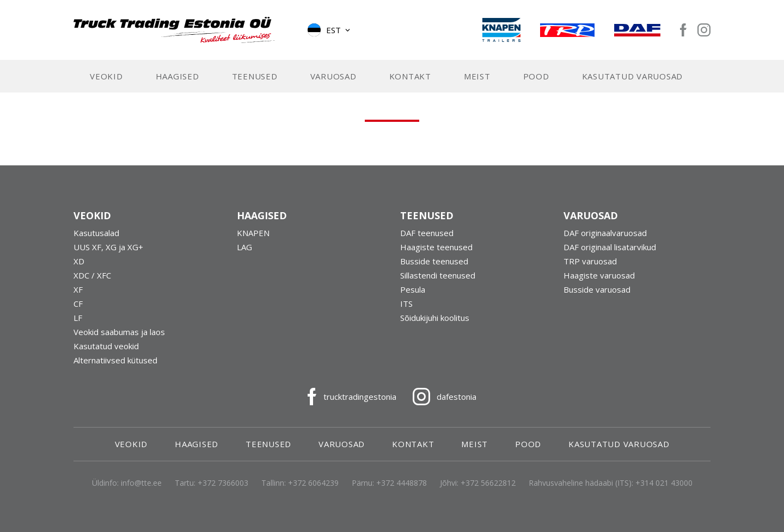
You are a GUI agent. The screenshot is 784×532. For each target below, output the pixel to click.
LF (78, 318)
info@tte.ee (141, 483)
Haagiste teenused (436, 247)
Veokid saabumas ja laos (119, 332)
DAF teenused (427, 233)
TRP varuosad (590, 261)
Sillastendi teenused (438, 275)
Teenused (255, 76)
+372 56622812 (488, 483)
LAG (244, 247)
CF (78, 304)
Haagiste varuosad (599, 275)
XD (79, 261)
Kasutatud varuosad (633, 76)
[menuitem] (330, 30)
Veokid (106, 76)
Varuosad (333, 76)
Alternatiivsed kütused (115, 360)
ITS (406, 304)
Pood (536, 76)
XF (78, 289)
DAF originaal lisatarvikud (610, 247)
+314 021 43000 (664, 483)
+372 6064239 (313, 483)
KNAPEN (253, 233)
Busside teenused (434, 261)
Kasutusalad (96, 233)
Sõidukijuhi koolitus (435, 318)
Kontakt (410, 76)
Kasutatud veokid (106, 346)
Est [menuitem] (333, 30)
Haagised (177, 76)
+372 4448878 (402, 483)
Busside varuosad (597, 289)
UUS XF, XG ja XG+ (108, 247)
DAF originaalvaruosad (605, 233)
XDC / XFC (92, 275)
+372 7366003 (223, 483)
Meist (477, 76)
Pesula (413, 289)
